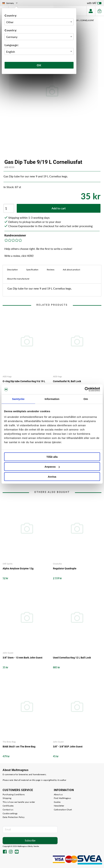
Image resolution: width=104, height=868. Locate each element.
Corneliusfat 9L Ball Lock (67, 381)
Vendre (36, 846)
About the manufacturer (18, 279)
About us (58, 794)
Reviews (51, 270)
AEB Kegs (9, 167)
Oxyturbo (57, 564)
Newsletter (59, 806)
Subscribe (30, 840)
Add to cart (59, 208)
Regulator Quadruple (65, 568)
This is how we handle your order (19, 802)
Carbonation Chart (63, 810)
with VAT (94, 4)
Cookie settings (10, 813)
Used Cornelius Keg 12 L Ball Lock (72, 658)
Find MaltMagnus (62, 798)
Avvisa (52, 476)
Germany (10, 3)
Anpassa (52, 467)
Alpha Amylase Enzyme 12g (18, 568)
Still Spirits (8, 564)
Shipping (7, 798)
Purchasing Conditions (14, 794)
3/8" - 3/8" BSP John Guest (68, 747)
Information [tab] (52, 399)
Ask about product (71, 270)
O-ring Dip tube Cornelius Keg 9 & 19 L (24, 381)
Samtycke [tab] (18, 399)
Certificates (8, 806)
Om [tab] (86, 399)
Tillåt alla (52, 457)
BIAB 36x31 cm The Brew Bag (19, 747)
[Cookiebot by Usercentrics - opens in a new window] (85, 389)
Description (12, 270)
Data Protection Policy (14, 817)
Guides (57, 802)
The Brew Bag (9, 742)
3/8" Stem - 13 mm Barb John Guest (23, 658)
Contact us (8, 810)
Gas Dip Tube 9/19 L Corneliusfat (77, 20)
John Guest (8, 653)
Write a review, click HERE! (19, 256)
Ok (39, 65)
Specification (32, 270)
